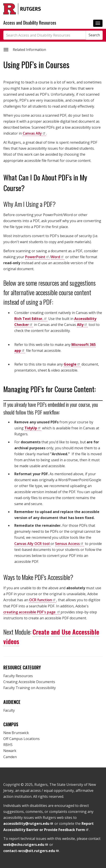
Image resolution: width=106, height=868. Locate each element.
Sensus (70, 544)
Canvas (34, 133)
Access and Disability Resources (30, 23)
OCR (43, 600)
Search (94, 35)
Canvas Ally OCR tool (32, 544)
